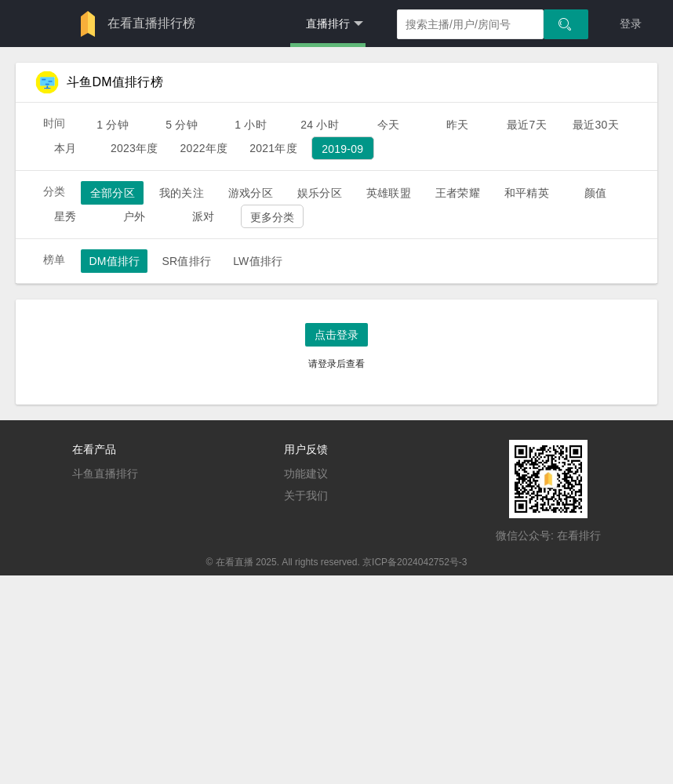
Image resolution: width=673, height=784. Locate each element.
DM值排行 (114, 261)
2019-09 (342, 149)
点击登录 (336, 335)
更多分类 (273, 217)
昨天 (457, 125)
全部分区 (113, 193)
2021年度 (273, 148)
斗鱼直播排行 (105, 474)
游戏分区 (251, 193)
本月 (65, 148)
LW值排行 (258, 261)
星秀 (65, 216)
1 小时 (251, 125)
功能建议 (306, 474)
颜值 (595, 193)
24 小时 (320, 125)
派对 (203, 216)
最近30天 (596, 125)
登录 (631, 24)
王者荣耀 (458, 193)
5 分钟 (182, 125)
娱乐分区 (320, 193)
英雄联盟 (389, 193)
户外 (134, 216)
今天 (388, 125)
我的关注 (182, 193)
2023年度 (135, 148)
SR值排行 (186, 261)
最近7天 (527, 125)
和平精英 (527, 193)
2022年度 (204, 148)
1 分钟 (113, 125)
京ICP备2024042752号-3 (415, 562)
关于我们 (306, 495)
